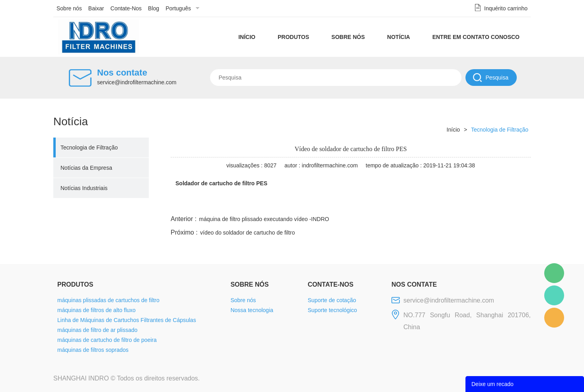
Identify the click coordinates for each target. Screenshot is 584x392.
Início (247, 37)
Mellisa (554, 295)
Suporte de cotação (332, 300)
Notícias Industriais (84, 188)
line (410, 204)
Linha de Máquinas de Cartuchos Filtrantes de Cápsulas (127, 320)
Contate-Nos (126, 8)
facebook (388, 204)
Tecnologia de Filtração (89, 147)
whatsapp (452, 204)
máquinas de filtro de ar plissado (97, 330)
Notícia (399, 37)
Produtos (293, 37)
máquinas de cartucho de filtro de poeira (107, 340)
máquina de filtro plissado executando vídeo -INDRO (264, 219)
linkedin (517, 204)
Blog (154, 8)
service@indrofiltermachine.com (137, 82)
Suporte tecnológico (333, 310)
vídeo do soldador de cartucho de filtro (247, 233)
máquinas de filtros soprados (93, 350)
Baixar (96, 8)
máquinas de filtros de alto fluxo (96, 310)
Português (178, 8)
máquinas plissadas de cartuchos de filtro (108, 300)
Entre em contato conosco (476, 37)
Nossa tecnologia (252, 310)
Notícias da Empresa (86, 168)
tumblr (495, 204)
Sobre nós (69, 8)
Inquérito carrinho (506, 8)
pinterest (474, 204)
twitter (431, 204)
